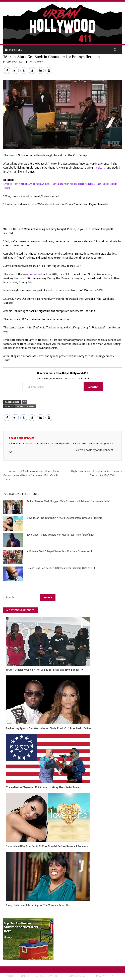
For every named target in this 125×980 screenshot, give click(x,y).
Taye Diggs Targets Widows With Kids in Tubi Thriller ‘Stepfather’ (61, 535)
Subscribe (93, 387)
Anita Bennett (36, 62)
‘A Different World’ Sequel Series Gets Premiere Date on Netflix (60, 551)
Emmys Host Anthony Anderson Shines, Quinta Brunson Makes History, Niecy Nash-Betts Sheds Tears (60, 186)
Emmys (20, 406)
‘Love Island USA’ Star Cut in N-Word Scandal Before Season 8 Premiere (65, 518)
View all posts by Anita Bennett (96, 450)
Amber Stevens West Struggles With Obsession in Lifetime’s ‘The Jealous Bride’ (68, 501)
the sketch (100, 168)
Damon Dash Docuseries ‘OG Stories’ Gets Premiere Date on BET (61, 568)
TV (24, 402)
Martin (31, 406)
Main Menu (16, 50)
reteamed (36, 274)
